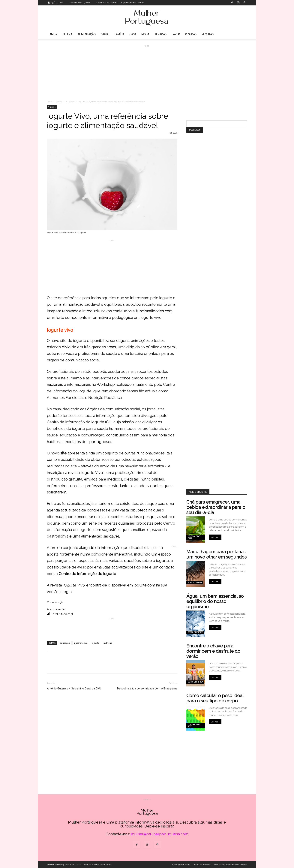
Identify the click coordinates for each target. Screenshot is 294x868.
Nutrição (70, 102)
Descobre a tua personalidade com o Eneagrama (147, 689)
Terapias (160, 34)
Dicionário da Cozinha (107, 3)
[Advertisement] (147, 70)
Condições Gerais (181, 865)
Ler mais (215, 537)
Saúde (105, 34)
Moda (145, 34)
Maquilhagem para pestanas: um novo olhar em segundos (216, 554)
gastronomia (81, 643)
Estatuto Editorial (202, 865)
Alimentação (87, 34)
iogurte (96, 643)
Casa (133, 34)
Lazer (176, 34)
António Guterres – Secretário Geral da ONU (74, 689)
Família (119, 34)
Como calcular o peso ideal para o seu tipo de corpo (215, 698)
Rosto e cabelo (195, 583)
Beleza (67, 34)
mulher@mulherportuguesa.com (160, 834)
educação (65, 643)
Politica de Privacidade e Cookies (231, 865)
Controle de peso (194, 537)
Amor (53, 34)
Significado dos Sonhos (132, 3)
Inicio (49, 102)
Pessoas (191, 34)
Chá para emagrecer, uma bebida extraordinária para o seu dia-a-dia (216, 507)
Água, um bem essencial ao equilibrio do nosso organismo (215, 601)
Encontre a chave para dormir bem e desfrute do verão (213, 651)
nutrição (108, 643)
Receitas (207, 34)
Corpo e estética (195, 632)
